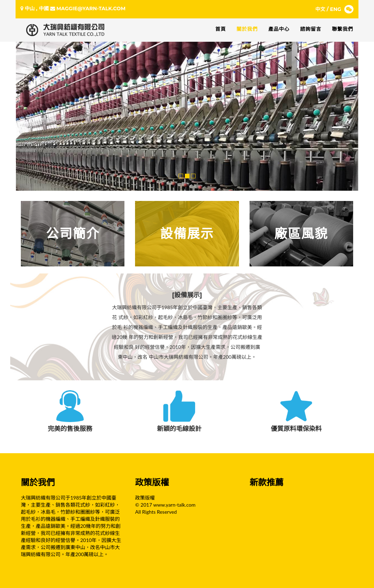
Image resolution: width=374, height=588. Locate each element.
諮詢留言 (311, 29)
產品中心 (279, 29)
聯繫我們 (343, 29)
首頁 (221, 29)
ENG (336, 9)
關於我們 (247, 29)
